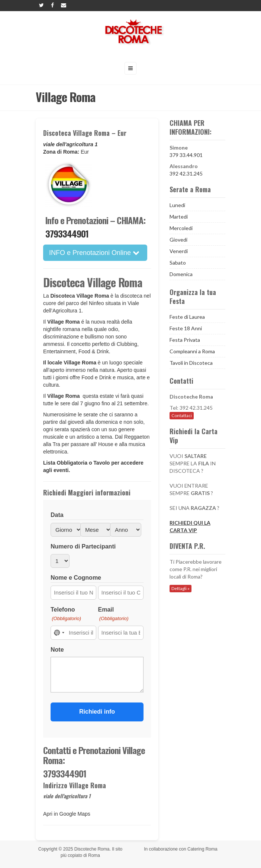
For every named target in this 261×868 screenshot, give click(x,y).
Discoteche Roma (92, 849)
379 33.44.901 (186, 155)
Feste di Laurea (187, 317)
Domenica (181, 274)
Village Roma (64, 396)
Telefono (66, 614)
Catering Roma (202, 849)
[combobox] (59, 633)
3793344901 (67, 233)
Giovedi (178, 240)
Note (57, 650)
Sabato (178, 263)
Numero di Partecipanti (83, 546)
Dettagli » (181, 588)
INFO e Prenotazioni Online (94, 253)
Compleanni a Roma (192, 351)
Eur (85, 152)
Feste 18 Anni (186, 328)
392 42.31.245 (186, 173)
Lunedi (177, 205)
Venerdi (179, 251)
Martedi (179, 217)
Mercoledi (181, 228)
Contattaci (182, 415)
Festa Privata (185, 340)
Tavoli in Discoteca (191, 363)
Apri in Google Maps (67, 814)
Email (113, 614)
